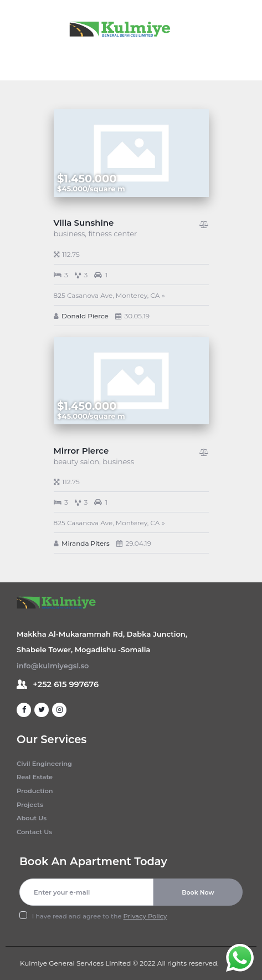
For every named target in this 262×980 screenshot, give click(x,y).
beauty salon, (78, 461)
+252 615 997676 (66, 684)
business (118, 461)
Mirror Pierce (81, 451)
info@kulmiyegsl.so (53, 666)
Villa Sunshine (84, 223)
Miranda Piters (86, 543)
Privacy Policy (145, 916)
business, (71, 233)
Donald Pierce (85, 316)
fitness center (112, 233)
